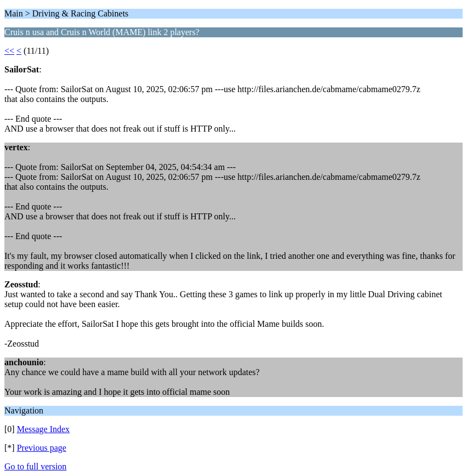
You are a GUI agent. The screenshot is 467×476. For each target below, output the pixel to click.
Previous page (42, 448)
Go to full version (35, 466)
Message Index (43, 429)
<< (9, 51)
